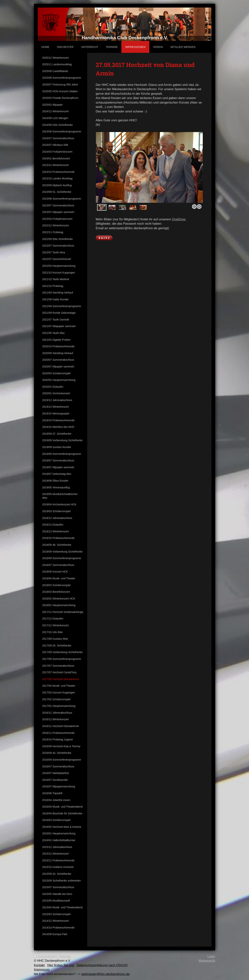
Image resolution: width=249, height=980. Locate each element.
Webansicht (207, 961)
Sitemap (65, 956)
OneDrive (179, 219)
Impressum (42, 970)
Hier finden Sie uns (61, 965)
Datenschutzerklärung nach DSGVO (102, 965)
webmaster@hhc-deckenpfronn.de (105, 974)
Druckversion (46, 956)
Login (211, 956)
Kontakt (39, 965)
